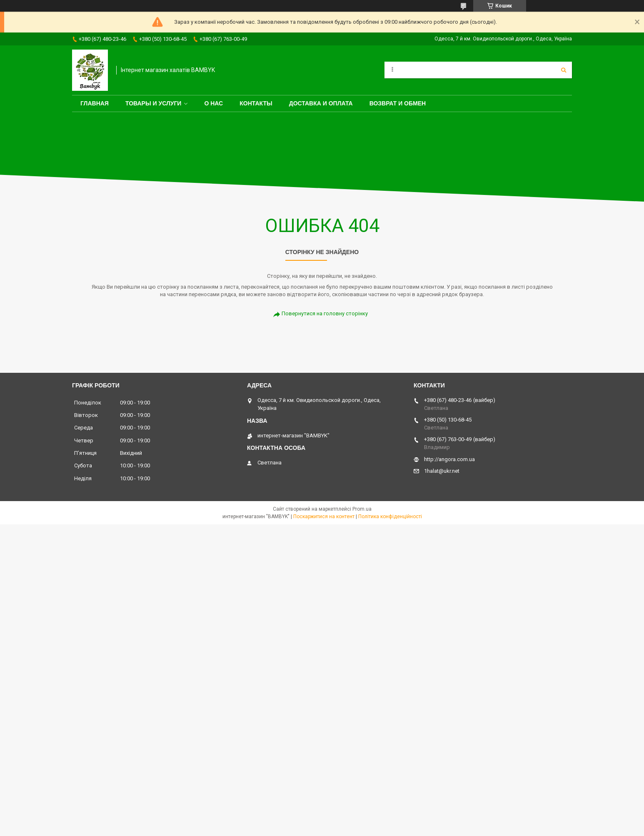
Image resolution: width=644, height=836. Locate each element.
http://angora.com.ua (449, 459)
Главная (95, 103)
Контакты (256, 103)
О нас (213, 103)
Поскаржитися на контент (324, 517)
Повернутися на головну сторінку (325, 313)
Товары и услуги (154, 103)
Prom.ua (362, 509)
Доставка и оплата (321, 103)
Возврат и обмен (398, 103)
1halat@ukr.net (442, 471)
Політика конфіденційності (390, 517)
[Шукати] (564, 70)
